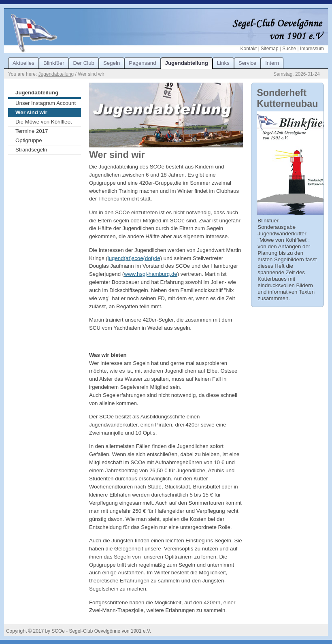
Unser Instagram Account (46, 103)
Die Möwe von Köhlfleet (44, 122)
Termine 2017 (32, 131)
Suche (289, 49)
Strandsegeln (31, 150)
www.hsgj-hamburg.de (150, 274)
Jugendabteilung (56, 74)
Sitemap (270, 49)
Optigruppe (29, 140)
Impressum (312, 49)
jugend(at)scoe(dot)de (134, 258)
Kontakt (249, 49)
